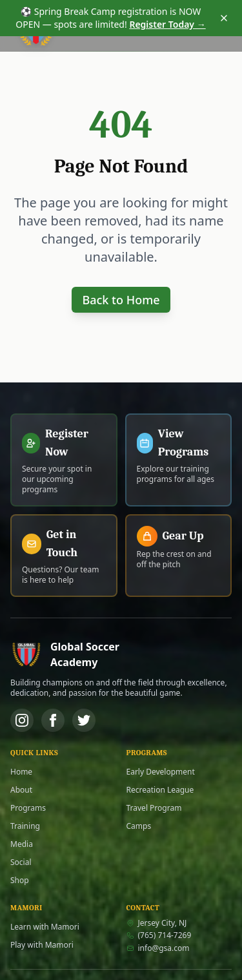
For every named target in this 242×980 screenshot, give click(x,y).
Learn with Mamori (45, 927)
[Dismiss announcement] (224, 18)
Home (21, 772)
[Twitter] (84, 720)
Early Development (161, 772)
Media (22, 844)
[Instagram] (22, 720)
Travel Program (154, 808)
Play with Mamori (42, 945)
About (21, 790)
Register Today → (167, 24)
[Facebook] (53, 720)
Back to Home (121, 300)
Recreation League (160, 790)
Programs (28, 808)
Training (25, 826)
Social (21, 862)
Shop (20, 881)
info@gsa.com (158, 948)
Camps (139, 826)
